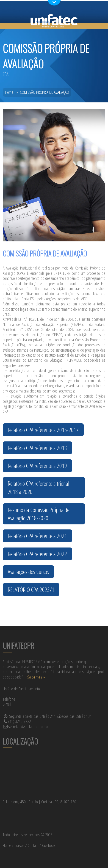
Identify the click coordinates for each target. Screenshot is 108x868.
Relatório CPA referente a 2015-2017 (43, 430)
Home (9, 92)
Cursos (19, 845)
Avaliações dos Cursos (28, 572)
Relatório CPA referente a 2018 (37, 448)
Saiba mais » (36, 677)
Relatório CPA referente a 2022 (37, 554)
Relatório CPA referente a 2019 (37, 466)
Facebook (48, 845)
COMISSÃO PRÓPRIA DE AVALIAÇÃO (44, 92)
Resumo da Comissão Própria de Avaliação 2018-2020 (39, 514)
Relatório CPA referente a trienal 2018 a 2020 (39, 488)
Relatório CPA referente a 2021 (37, 536)
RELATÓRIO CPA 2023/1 (31, 590)
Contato (33, 845)
